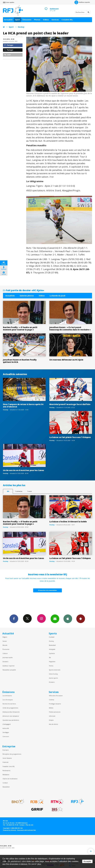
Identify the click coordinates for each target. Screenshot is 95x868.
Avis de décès (53, 724)
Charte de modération (10, 779)
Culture (5, 653)
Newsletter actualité (9, 670)
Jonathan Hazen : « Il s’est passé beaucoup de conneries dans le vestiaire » (70, 328)
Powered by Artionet (9, 830)
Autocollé (6, 728)
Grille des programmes (10, 708)
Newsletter (6, 787)
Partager (9, 45)
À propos (6, 750)
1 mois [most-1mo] (30, 491)
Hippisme (52, 662)
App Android (81, 619)
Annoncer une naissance (11, 716)
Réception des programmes (12, 754)
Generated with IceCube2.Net (26, 830)
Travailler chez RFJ (9, 766)
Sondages (6, 732)
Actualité (8, 20)
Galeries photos (27, 296)
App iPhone (68, 619)
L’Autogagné (7, 724)
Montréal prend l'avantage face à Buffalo (70, 404)
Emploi (51, 720)
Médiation (6, 775)
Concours (6, 736)
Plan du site (29, 825)
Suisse (5, 641)
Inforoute (52, 716)
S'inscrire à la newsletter (47, 590)
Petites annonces (55, 712)
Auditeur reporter (9, 666)
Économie (6, 649)
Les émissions (7, 696)
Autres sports (53, 678)
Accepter (87, 861)
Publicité (6, 762)
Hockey (21, 27)
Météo (51, 708)
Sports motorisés (55, 670)
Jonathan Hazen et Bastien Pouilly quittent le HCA (20, 361)
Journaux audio (8, 657)
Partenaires (6, 770)
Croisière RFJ (67, 20)
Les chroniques (8, 700)
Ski (50, 657)
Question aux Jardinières (11, 720)
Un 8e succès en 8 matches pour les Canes (23, 470)
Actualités (10, 296)
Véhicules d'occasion (56, 696)
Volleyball (52, 649)
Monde (5, 645)
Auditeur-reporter (82, 2)
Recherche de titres (9, 704)
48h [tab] (8, 491)
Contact (5, 783)
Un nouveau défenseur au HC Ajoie (66, 360)
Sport (18, 20)
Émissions (27, 20)
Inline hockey (53, 674)
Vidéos (46, 20)
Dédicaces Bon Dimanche (11, 712)
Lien (8, 55)
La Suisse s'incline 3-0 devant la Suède (68, 522)
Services (55, 20)
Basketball (52, 645)
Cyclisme (52, 653)
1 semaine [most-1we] (19, 491)
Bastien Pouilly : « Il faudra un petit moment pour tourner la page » (20, 328)
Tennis (51, 666)
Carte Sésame (7, 758)
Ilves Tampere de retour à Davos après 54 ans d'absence (23, 405)
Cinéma (52, 700)
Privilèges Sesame (55, 704)
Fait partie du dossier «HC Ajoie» (24, 290)
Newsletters (55, 619)
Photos (37, 20)
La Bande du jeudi (57, 296)
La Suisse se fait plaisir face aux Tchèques (70, 437)
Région (5, 637)
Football (52, 637)
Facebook (14, 619)
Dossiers (5, 662)
